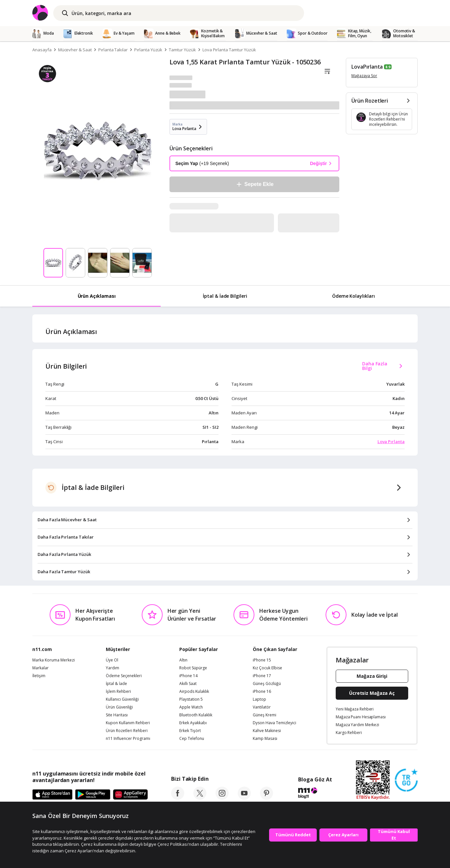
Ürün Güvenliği (119, 707)
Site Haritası (117, 715)
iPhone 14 (188, 676)
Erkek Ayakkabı (193, 723)
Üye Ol (112, 660)
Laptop (259, 699)
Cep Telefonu (192, 739)
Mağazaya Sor (364, 76)
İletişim (39, 676)
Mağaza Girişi (372, 676)
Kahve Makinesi (267, 731)
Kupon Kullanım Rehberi (128, 723)
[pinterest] (266, 798)
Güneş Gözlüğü (267, 684)
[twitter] (200, 798)
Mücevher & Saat (75, 50)
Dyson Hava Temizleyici (274, 723)
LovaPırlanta (367, 67)
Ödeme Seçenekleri (124, 676)
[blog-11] (315, 794)
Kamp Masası (265, 739)
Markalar (40, 668)
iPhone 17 (262, 676)
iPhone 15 (262, 660)
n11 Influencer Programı (128, 739)
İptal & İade (116, 684)
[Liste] (327, 72)
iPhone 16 (262, 692)
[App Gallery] (130, 795)
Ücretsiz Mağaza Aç (372, 693)
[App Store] (52, 795)
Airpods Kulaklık (194, 692)
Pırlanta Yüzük (148, 50)
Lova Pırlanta (391, 442)
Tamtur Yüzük (182, 50)
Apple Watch (191, 707)
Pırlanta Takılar (113, 50)
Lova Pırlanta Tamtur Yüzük (229, 50)
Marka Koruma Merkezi (54, 660)
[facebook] (178, 798)
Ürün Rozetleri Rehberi (127, 731)
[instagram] (222, 798)
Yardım (112, 668)
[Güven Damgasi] (406, 780)
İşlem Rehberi (118, 692)
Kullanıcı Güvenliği (122, 699)
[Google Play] (93, 795)
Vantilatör (262, 707)
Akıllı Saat (188, 684)
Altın (183, 660)
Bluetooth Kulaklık (196, 715)
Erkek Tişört (190, 731)
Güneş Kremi (265, 715)
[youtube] (244, 798)
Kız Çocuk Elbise (267, 668)
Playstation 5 (191, 699)
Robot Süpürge (193, 668)
